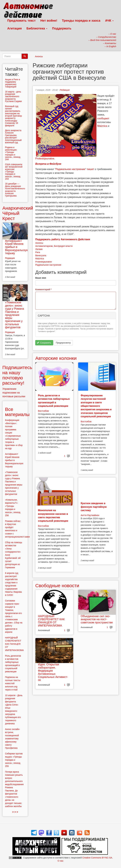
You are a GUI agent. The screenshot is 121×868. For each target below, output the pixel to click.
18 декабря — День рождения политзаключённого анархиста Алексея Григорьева (15, 190)
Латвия (39, 249)
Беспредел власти (63, 246)
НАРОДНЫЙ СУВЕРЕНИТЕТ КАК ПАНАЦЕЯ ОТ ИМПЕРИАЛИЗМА (51, 621)
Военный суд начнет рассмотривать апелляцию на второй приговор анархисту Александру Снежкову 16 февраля (13, 116)
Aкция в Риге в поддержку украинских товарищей (13, 83)
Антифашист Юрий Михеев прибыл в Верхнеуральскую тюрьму (17, 247)
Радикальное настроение (70, 169)
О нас (60, 861)
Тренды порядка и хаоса (81, 21)
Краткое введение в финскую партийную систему (94, 507)
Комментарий (43, 289)
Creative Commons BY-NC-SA (97, 858)
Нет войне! (49, 21)
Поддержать (62, 28)
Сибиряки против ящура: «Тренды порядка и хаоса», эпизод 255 (14, 760)
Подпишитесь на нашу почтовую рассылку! (17, 375)
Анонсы (39, 56)
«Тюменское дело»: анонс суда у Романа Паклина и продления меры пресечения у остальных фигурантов (14, 315)
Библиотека (37, 28)
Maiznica (102, 126)
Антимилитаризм (44, 246)
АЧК (109, 21)
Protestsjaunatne (45, 159)
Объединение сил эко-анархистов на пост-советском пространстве (97, 619)
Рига (38, 252)
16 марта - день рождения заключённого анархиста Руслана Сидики (13, 97)
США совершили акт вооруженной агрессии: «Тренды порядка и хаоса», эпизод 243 (14, 172)
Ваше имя (41, 278)
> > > (15, 812)
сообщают (103, 118)
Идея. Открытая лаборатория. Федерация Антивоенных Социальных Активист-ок (53, 672)
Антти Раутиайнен (90, 515)
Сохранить (44, 343)
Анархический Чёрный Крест (18, 213)
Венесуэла (41, 255)
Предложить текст (21, 21)
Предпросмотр (63, 343)
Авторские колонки (56, 358)
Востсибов (43, 411)
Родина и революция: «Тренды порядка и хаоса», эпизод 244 (13, 153)
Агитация (14, 28)
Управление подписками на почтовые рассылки (14, 393)
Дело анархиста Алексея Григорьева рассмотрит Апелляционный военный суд (13, 136)
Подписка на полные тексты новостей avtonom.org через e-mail (13, 683)
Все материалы (17, 412)
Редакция (65, 90)
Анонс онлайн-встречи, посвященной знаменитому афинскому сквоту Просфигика (13, 739)
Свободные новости (57, 586)
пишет (90, 169)
